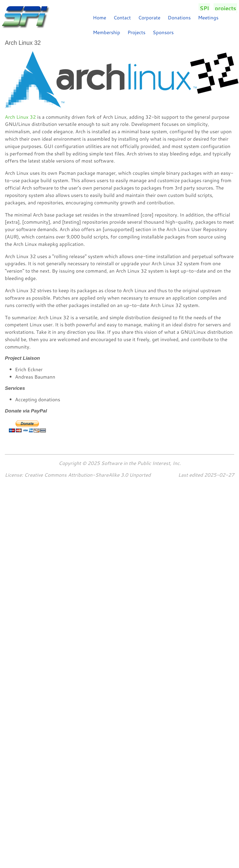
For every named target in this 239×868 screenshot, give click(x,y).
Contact (122, 17)
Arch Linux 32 (20, 117)
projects (225, 8)
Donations (179, 17)
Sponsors (163, 32)
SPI (204, 8)
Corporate (149, 17)
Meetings (208, 17)
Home (100, 17)
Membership (107, 32)
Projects (136, 32)
